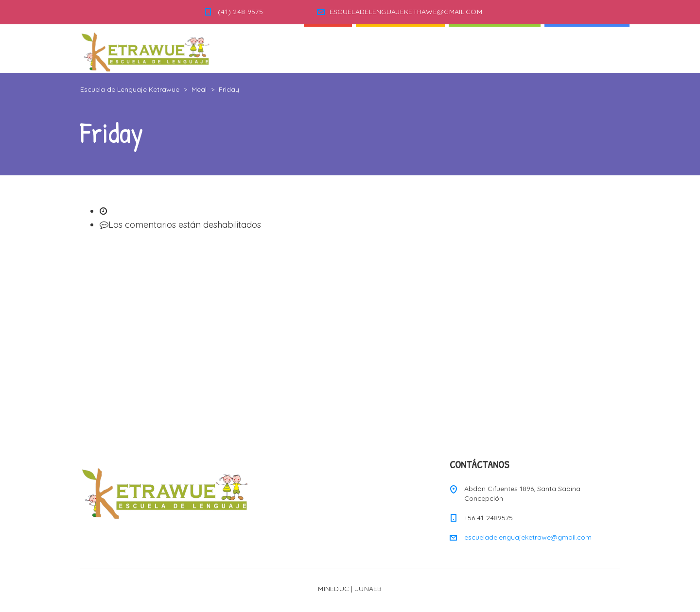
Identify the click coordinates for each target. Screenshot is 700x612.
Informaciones (587, 48)
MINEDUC (333, 589)
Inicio (328, 48)
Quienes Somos (400, 48)
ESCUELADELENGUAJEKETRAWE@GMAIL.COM (406, 12)
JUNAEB (368, 589)
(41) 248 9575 (240, 12)
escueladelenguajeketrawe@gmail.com (528, 537)
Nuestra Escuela (495, 48)
